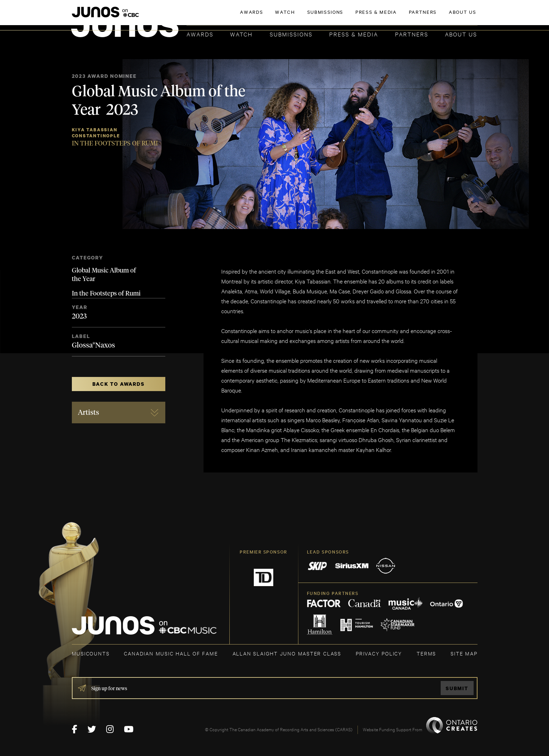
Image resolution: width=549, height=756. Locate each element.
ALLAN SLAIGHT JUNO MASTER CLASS (287, 653)
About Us (461, 34)
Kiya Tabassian (95, 130)
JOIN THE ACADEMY (379, 17)
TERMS (426, 653)
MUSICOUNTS (91, 653)
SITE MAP (464, 653)
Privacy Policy (379, 653)
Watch (241, 34)
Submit (457, 688)
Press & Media (354, 34)
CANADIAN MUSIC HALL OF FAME (171, 653)
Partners (412, 34)
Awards (200, 34)
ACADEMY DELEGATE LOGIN (444, 17)
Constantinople (96, 136)
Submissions (291, 34)
